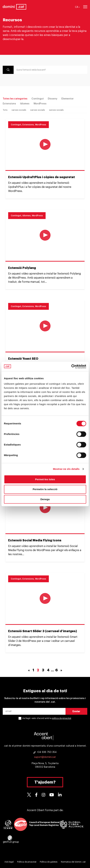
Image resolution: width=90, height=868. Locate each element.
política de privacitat (61, 718)
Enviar (76, 711)
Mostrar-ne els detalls (66, 469)
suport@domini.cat (45, 757)
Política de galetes (49, 862)
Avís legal (9, 862)
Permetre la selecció (45, 489)
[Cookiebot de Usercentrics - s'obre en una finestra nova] (71, 366)
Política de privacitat (27, 862)
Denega (45, 499)
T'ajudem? (45, 782)
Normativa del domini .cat (73, 862)
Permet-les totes (45, 479)
